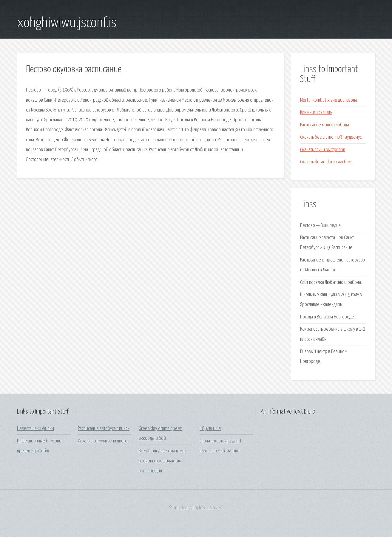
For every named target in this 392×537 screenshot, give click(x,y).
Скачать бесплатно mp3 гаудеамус (331, 137)
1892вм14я (210, 429)
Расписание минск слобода (325, 125)
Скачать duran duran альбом (326, 162)
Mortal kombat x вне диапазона (329, 100)
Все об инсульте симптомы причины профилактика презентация (162, 461)
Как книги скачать (316, 113)
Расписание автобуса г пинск (104, 429)
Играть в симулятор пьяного (103, 441)
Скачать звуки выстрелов (323, 150)
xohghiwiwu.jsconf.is (67, 23)
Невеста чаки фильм (36, 429)
